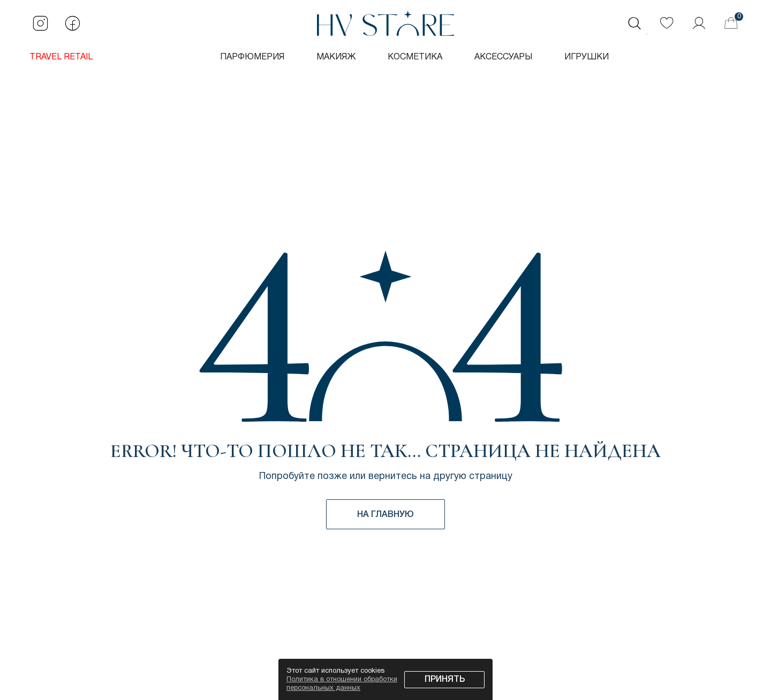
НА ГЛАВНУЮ (385, 515)
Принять (445, 680)
